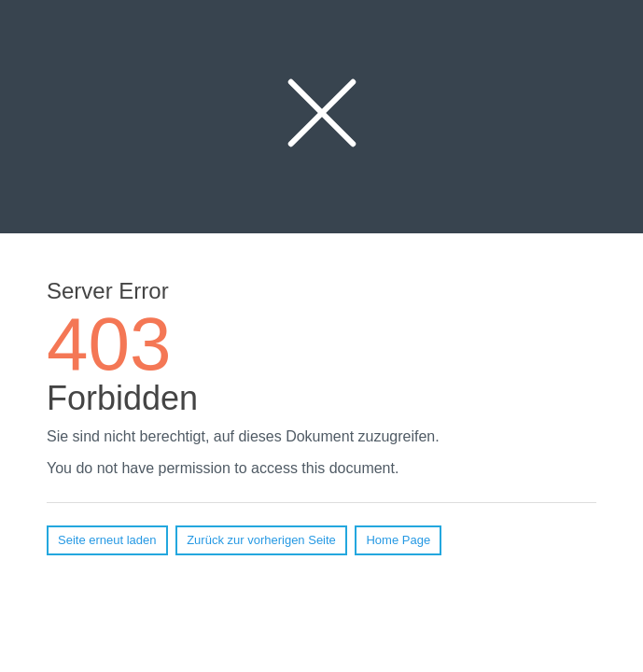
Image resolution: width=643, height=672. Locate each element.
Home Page (398, 540)
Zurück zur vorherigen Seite (261, 540)
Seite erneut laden (107, 540)
